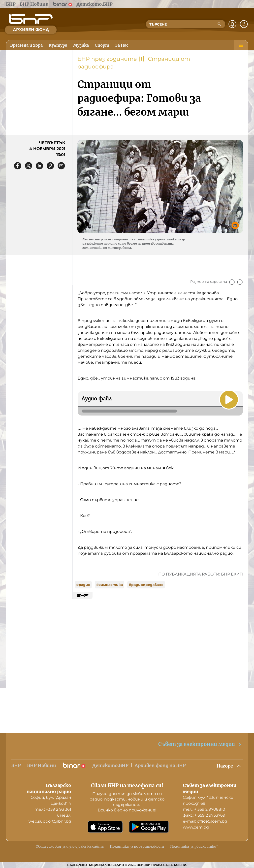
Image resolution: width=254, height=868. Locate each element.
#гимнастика (110, 585)
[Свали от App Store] (105, 827)
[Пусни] (229, 400)
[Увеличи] (232, 282)
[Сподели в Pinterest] (50, 166)
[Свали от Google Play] (149, 827)
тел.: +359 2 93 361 (53, 809)
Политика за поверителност (137, 846)
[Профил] (244, 24)
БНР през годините (107, 59)
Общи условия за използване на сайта (70, 846)
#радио (83, 585)
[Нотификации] (232, 24)
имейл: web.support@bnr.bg (50, 818)
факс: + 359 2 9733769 (204, 815)
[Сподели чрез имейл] (61, 166)
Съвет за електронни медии (200, 744)
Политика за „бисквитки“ (194, 846)
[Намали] (240, 282)
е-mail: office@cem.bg (205, 821)
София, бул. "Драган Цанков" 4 (51, 800)
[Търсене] (219, 24)
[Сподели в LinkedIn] (39, 166)
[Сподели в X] (29, 166)
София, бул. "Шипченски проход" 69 (208, 800)
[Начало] (31, 19)
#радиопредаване (146, 585)
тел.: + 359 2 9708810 (204, 809)
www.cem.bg (196, 827)
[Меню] (241, 45)
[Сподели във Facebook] (18, 166)
